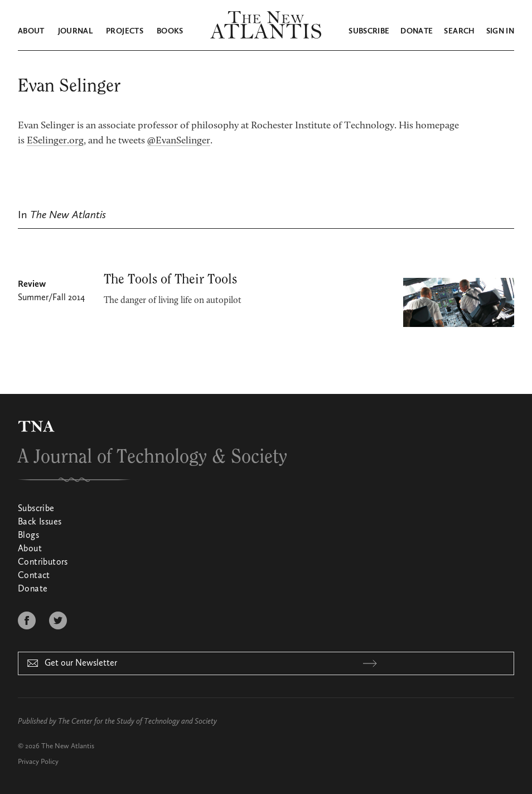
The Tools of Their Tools (170, 280)
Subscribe (369, 31)
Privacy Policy (38, 762)
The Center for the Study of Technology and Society (137, 721)
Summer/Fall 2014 (51, 298)
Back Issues (40, 522)
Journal (75, 31)
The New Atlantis (68, 746)
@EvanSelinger (179, 141)
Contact (34, 576)
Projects (125, 31)
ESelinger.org (55, 141)
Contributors (43, 562)
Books (170, 31)
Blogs (28, 536)
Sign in (500, 31)
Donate (417, 31)
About (31, 31)
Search (459, 31)
